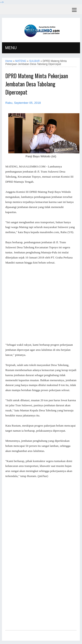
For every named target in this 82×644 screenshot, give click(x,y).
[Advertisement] (41, 304)
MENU (11, 48)
